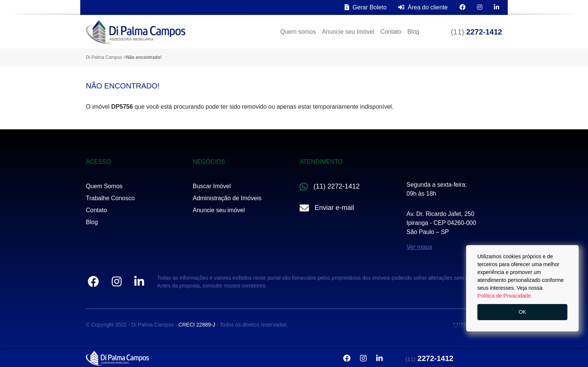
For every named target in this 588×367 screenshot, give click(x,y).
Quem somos (298, 32)
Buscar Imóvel (212, 186)
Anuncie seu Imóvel (348, 32)
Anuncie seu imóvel (219, 210)
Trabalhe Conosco (110, 198)
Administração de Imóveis (227, 198)
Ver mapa (419, 247)
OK (522, 312)
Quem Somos (104, 186)
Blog (413, 32)
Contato (391, 32)
